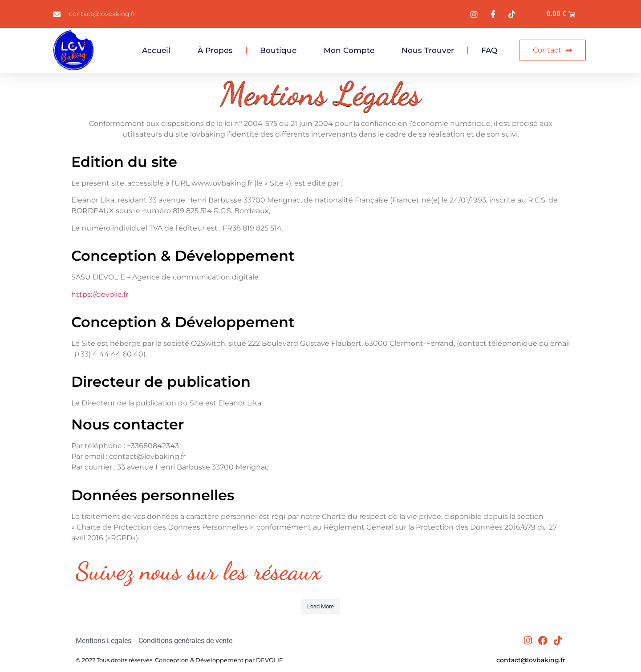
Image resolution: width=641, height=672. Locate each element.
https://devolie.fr (100, 294)
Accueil (156, 50)
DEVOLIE (270, 660)
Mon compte (349, 50)
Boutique (278, 50)
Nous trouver (428, 50)
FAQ (489, 50)
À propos (215, 50)
